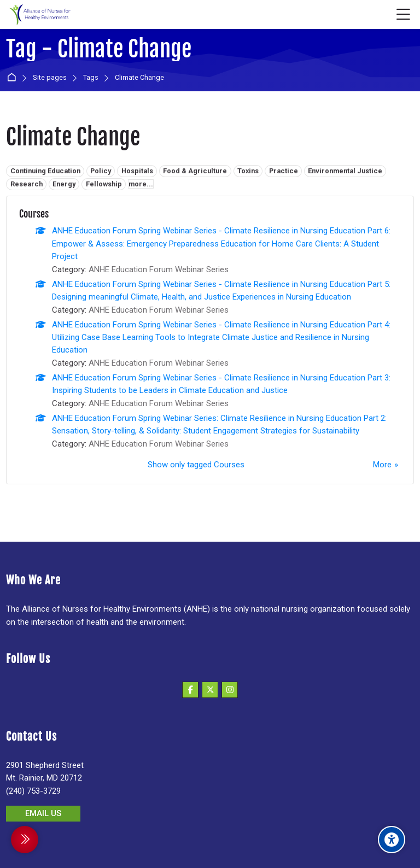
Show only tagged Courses (196, 465)
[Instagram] (230, 690)
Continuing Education (45, 171)
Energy (64, 184)
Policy (101, 171)
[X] (210, 690)
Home (13, 78)
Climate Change (139, 78)
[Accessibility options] (392, 840)
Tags (91, 78)
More (382, 465)
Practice (284, 171)
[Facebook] (190, 690)
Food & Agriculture (195, 171)
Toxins (248, 171)
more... (141, 184)
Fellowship (104, 184)
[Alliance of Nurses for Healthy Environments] (39, 15)
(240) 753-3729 (33, 791)
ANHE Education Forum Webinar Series (159, 269)
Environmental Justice (345, 171)
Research (27, 184)
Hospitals (137, 171)
